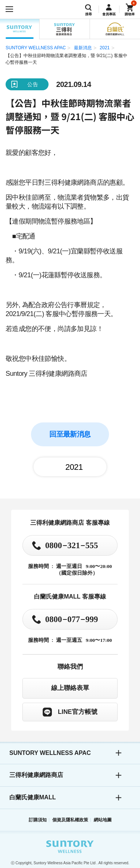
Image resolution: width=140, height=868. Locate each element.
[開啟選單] (9, 9)
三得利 (64, 29)
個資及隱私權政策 (70, 820)
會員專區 (109, 14)
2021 (105, 48)
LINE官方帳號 (78, 712)
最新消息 (83, 48)
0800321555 (72, 545)
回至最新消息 (70, 434)
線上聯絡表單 (70, 688)
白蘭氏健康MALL (32, 797)
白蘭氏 (115, 29)
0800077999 (72, 619)
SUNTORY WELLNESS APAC (20, 29)
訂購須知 (38, 820)
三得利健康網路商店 (36, 775)
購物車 (130, 14)
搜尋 (88, 14)
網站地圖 (103, 820)
